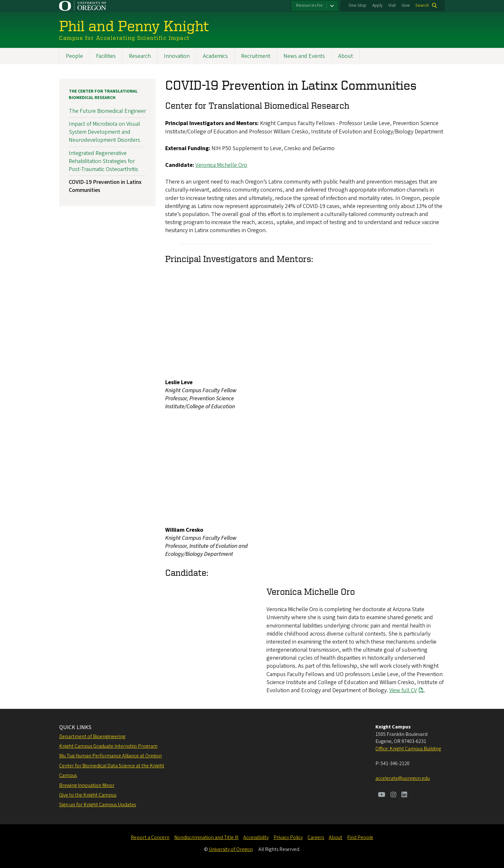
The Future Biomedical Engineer (107, 111)
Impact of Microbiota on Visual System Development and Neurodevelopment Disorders (104, 132)
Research (140, 56)
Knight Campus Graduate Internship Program (108, 746)
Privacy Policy (288, 837)
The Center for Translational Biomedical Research (103, 95)
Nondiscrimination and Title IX (206, 837)
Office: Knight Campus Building (408, 749)
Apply (377, 5)
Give (406, 5)
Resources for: (310, 5)
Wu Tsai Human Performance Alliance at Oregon (110, 756)
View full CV (403, 690)
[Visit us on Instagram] (393, 795)
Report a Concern (150, 837)
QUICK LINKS (75, 727)
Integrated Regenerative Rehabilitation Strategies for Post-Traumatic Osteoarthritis (104, 161)
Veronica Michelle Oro (221, 165)
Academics (215, 56)
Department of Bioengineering (92, 737)
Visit (392, 5)
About (346, 56)
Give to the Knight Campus (88, 795)
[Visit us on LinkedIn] (404, 795)
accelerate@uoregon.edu (403, 778)
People (74, 56)
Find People (360, 837)
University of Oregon (231, 849)
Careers (316, 837)
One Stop (357, 5)
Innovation (177, 56)
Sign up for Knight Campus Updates (98, 805)
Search (422, 5)
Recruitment (256, 56)
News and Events (304, 56)
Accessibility (256, 837)
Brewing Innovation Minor (87, 785)
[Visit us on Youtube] (382, 795)
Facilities (106, 56)
